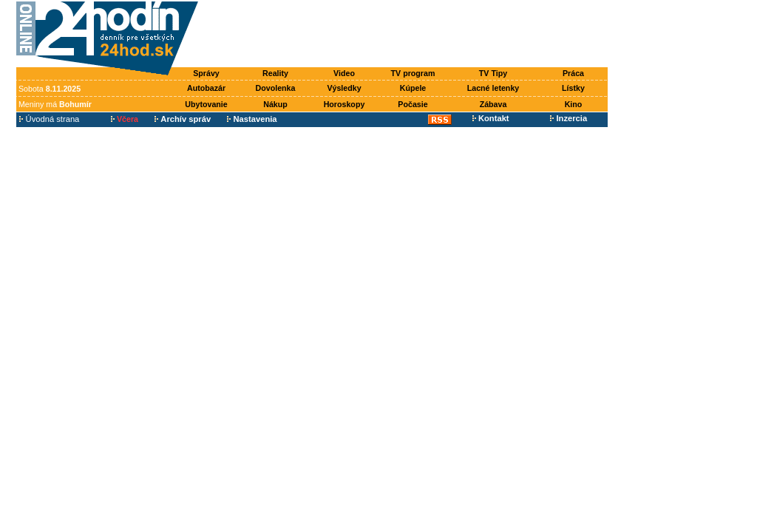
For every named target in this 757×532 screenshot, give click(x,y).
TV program (413, 73)
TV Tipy (493, 73)
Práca (573, 73)
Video (344, 73)
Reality (275, 73)
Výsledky (344, 88)
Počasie (413, 104)
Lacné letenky (493, 88)
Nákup (275, 104)
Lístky (573, 88)
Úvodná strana (49, 119)
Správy (206, 73)
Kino (574, 104)
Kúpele (413, 88)
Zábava (493, 104)
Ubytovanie (206, 104)
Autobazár (206, 88)
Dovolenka (276, 88)
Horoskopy (344, 104)
